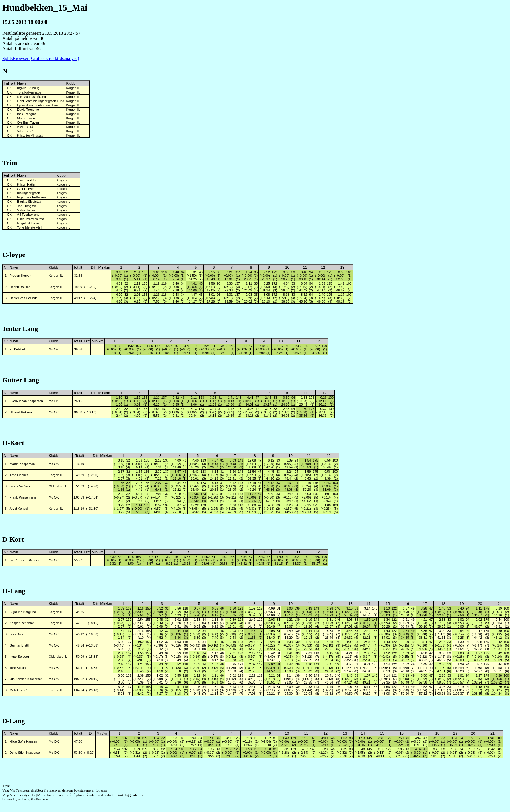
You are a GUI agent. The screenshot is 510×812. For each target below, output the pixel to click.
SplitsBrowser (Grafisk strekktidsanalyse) (41, 58)
